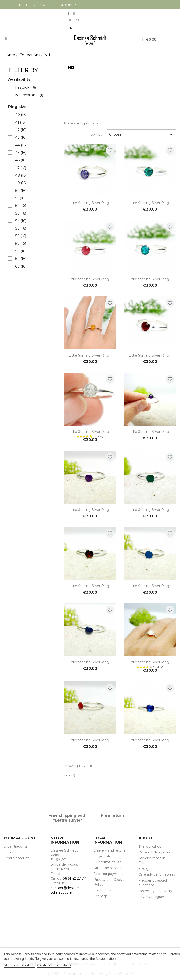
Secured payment (108, 874)
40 (21, 115)
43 (21, 137)
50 (21, 190)
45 (21, 153)
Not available (29, 95)
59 (21, 258)
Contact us (102, 890)
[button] (6, 39)
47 (21, 168)
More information (19, 965)
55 (21, 228)
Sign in (9, 852)
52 (21, 205)
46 (21, 160)
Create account (16, 858)
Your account (20, 838)
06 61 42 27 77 (74, 878)
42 (21, 130)
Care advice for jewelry (157, 874)
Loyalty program (152, 897)
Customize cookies (54, 965)
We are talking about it (157, 852)
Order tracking (15, 846)
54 (21, 221)
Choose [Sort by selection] (142, 134)
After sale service (107, 868)
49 (21, 183)
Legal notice (104, 856)
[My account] (69, 14)
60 (21, 266)
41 (21, 122)
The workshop (150, 846)
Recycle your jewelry (155, 891)
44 (21, 145)
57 (21, 243)
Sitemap (100, 896)
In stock (26, 87)
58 (21, 251)
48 (21, 175)
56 (21, 236)
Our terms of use (107, 862)
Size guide (147, 869)
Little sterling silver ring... (90, 203)
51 (20, 198)
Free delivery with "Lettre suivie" (47, 5)
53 (21, 213)
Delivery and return (109, 850)
